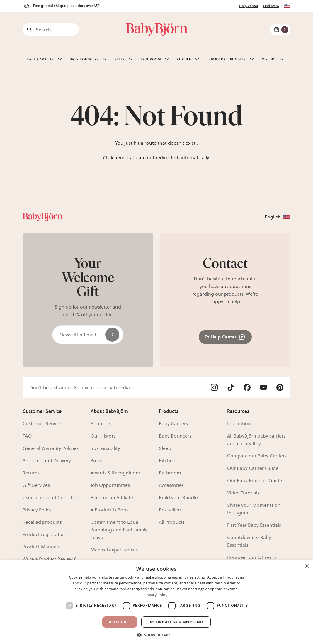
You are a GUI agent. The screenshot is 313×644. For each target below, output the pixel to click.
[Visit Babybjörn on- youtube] (263, 387)
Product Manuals (41, 547)
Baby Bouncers (175, 436)
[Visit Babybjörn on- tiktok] (231, 387)
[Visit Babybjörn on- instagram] (214, 387)
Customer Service (42, 423)
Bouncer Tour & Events (252, 557)
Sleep (165, 448)
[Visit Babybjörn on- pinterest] (280, 387)
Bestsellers (170, 510)
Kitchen (167, 460)
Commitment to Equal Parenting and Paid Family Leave (119, 530)
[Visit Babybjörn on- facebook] (247, 387)
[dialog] (156, 602)
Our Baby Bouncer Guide (255, 480)
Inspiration (239, 423)
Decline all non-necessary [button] (176, 622)
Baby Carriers (173, 423)
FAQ (27, 436)
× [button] (306, 566)
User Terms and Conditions (52, 497)
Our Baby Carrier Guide (253, 468)
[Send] (112, 335)
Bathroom (170, 473)
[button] (156, 634)
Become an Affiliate (112, 497)
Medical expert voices (114, 550)
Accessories (171, 485)
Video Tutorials (243, 493)
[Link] (157, 30)
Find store (271, 6)
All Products (172, 522)
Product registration (45, 534)
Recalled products (42, 522)
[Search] (51, 30)
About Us (101, 423)
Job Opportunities (110, 485)
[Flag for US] (286, 6)
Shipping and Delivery (47, 460)
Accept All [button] (120, 622)
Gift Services (36, 485)
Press (96, 460)
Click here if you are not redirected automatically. (156, 157)
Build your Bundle (178, 497)
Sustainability (105, 448)
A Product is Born (109, 510)
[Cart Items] (280, 30)
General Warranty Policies (51, 448)
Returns (31, 473)
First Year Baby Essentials (254, 525)
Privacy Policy (37, 510)
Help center (249, 6)
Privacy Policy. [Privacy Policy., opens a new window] (157, 595)
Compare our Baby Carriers (257, 456)
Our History (103, 436)
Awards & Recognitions (116, 473)
